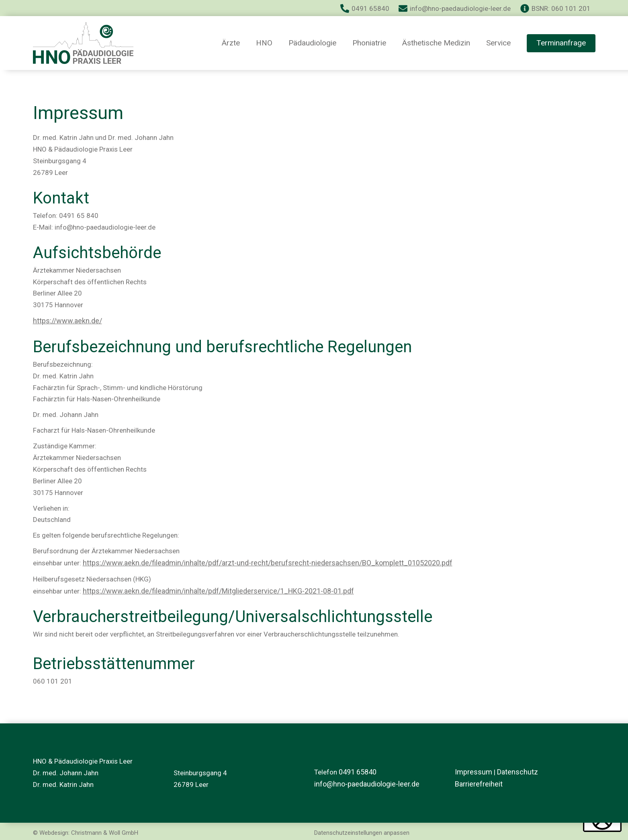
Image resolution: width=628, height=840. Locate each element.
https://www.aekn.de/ (65, 320)
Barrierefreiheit (478, 782)
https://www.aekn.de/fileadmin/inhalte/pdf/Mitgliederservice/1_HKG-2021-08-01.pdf (213, 589)
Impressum (472, 771)
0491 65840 (358, 771)
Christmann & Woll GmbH (105, 830)
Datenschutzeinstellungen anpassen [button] (362, 830)
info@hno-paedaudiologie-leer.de (365, 782)
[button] (561, 43)
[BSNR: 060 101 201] (555, 8)
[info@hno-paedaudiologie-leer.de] (455, 8)
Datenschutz (513, 771)
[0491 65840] (365, 8)
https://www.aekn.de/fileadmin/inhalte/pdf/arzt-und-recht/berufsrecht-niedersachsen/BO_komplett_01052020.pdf (259, 562)
